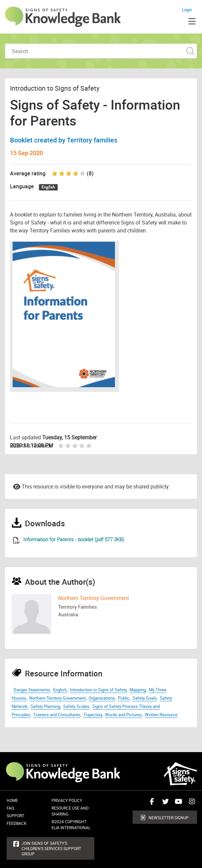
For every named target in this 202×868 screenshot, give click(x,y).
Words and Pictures (123, 715)
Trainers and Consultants (57, 715)
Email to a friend (17, 486)
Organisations (102, 698)
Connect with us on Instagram (190, 804)
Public (124, 698)
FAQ (10, 808)
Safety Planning (45, 706)
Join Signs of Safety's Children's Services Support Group (51, 848)
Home (12, 800)
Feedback (17, 823)
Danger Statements (32, 690)
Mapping (138, 690)
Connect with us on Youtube (177, 804)
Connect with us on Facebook (151, 804)
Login (187, 10)
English (60, 690)
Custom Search (190, 51)
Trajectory (93, 715)
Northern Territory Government (94, 598)
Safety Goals (145, 698)
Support (15, 816)
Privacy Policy (67, 800)
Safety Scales (76, 706)
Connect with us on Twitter (164, 804)
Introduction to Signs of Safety (98, 690)
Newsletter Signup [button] (169, 818)
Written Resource (161, 715)
